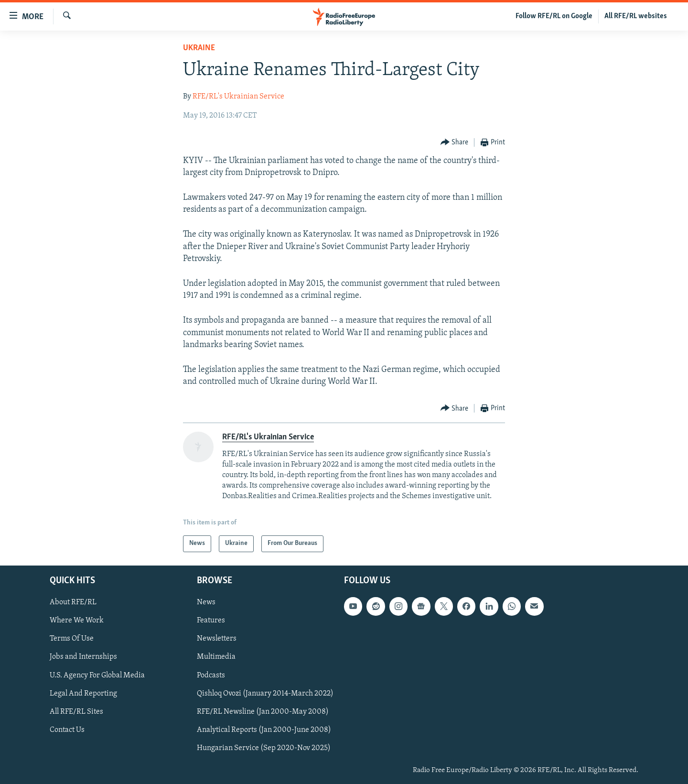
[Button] (455, 143)
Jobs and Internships (83, 657)
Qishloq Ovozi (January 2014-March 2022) (265, 694)
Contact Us (67, 730)
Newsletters (217, 639)
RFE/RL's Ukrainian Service (238, 97)
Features (211, 621)
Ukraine (199, 48)
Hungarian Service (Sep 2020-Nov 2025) (264, 748)
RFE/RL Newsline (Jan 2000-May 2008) (263, 712)
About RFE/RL (73, 602)
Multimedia (216, 657)
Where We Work (77, 621)
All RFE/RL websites (636, 16)
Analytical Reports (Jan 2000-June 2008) (264, 730)
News (206, 602)
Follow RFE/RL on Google (554, 16)
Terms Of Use (72, 639)
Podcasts (211, 675)
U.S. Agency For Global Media (97, 675)
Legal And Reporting (83, 694)
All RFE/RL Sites (76, 712)
